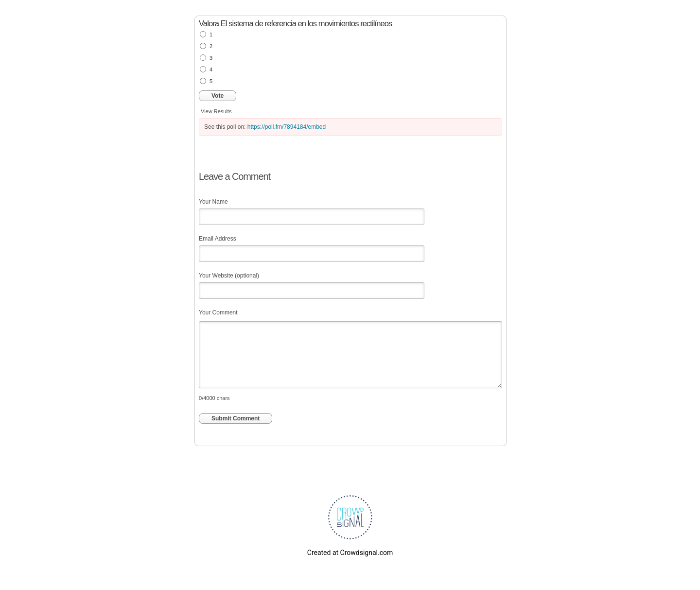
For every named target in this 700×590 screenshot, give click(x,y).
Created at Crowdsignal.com (350, 553)
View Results (216, 111)
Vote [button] (218, 96)
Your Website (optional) (229, 276)
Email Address (218, 239)
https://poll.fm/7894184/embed (287, 127)
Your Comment (218, 312)
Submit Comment (236, 418)
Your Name (213, 202)
